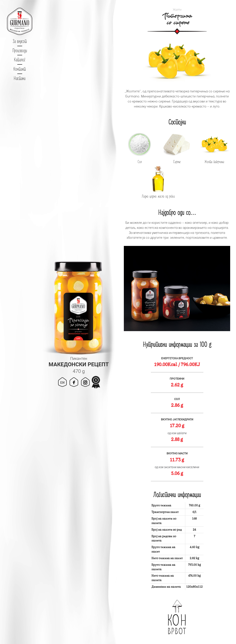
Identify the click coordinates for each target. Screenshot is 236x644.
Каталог (20, 60)
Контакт (20, 69)
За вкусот (20, 41)
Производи (20, 50)
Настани (20, 78)
